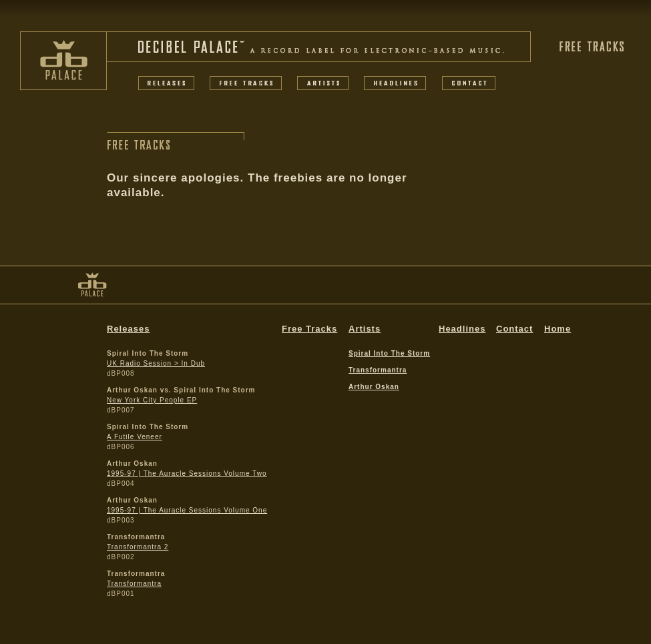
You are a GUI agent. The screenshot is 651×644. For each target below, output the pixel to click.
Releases (128, 329)
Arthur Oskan (374, 387)
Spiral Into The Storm (389, 353)
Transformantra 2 (138, 547)
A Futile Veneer (135, 437)
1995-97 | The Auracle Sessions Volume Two (187, 473)
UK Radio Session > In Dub (156, 363)
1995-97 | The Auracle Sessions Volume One (187, 510)
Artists (365, 329)
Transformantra (134, 584)
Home (558, 329)
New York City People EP (152, 400)
